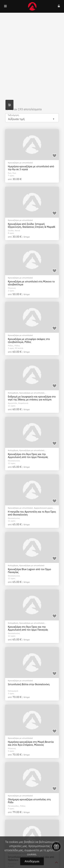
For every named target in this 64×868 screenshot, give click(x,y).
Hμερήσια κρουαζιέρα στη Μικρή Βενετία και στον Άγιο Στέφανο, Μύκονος (31, 743)
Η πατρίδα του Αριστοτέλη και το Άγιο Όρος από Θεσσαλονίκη (32, 513)
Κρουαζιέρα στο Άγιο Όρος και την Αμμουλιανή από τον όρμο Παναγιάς (28, 456)
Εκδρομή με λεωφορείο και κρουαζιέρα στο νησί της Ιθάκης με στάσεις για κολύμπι (32, 398)
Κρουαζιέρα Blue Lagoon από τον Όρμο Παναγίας (29, 571)
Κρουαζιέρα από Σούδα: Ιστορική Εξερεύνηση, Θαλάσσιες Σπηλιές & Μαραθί (32, 225)
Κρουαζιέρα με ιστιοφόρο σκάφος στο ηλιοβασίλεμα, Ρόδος (29, 341)
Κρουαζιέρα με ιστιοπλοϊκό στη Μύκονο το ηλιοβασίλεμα (31, 283)
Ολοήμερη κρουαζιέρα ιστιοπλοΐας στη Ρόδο (29, 801)
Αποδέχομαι (32, 861)
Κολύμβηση (13, 393)
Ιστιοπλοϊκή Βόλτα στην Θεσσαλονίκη (29, 684)
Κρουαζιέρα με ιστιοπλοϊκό (20, 163)
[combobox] (32, 118)
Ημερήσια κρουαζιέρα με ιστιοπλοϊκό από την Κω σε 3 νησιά (31, 168)
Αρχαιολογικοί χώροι (43, 508)
